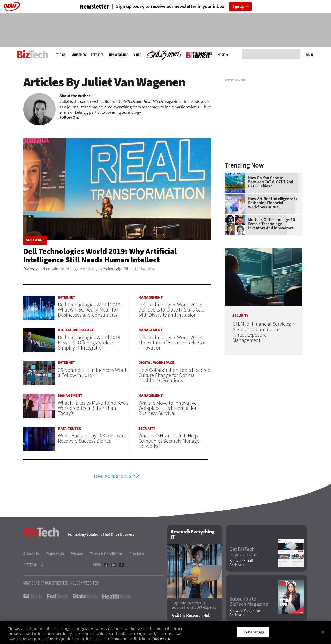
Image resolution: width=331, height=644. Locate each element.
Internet (66, 297)
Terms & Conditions (106, 555)
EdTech (33, 598)
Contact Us (55, 555)
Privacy (77, 555)
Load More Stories (112, 477)
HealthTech (116, 598)
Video (137, 55)
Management (151, 297)
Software (35, 240)
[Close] (323, 632)
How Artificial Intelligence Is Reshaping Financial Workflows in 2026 (273, 203)
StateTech (85, 598)
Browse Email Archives (241, 564)
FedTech (57, 598)
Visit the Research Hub (191, 617)
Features (97, 55)
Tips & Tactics (118, 55)
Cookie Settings (253, 632)
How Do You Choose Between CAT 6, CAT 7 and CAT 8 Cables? (271, 182)
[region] (165, 632)
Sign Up (238, 7)
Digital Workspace (76, 330)
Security (147, 429)
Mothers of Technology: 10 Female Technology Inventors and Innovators (271, 224)
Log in (309, 55)
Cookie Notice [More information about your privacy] (162, 639)
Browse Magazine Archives (245, 614)
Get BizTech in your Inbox (243, 553)
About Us (31, 555)
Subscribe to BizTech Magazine (249, 603)
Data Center (69, 429)
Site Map (137, 555)
